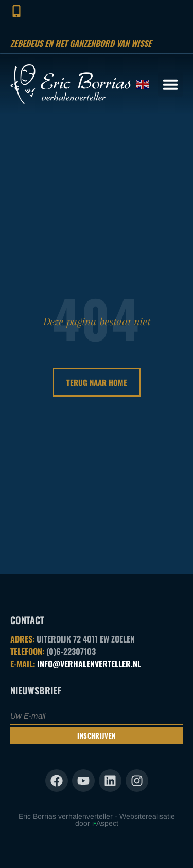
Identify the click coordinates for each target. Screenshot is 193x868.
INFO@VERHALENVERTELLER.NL (89, 664)
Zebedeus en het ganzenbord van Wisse (81, 43)
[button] (170, 84)
